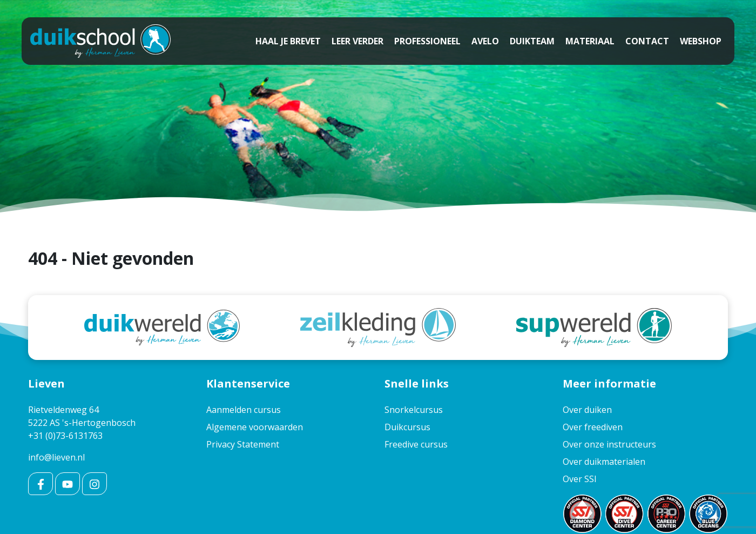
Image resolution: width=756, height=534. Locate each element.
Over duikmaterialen (604, 462)
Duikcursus (407, 427)
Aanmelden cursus (244, 410)
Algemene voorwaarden (255, 427)
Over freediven (593, 427)
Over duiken (587, 410)
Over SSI (580, 479)
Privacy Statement (243, 444)
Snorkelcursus (414, 410)
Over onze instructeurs (609, 444)
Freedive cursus (416, 444)
